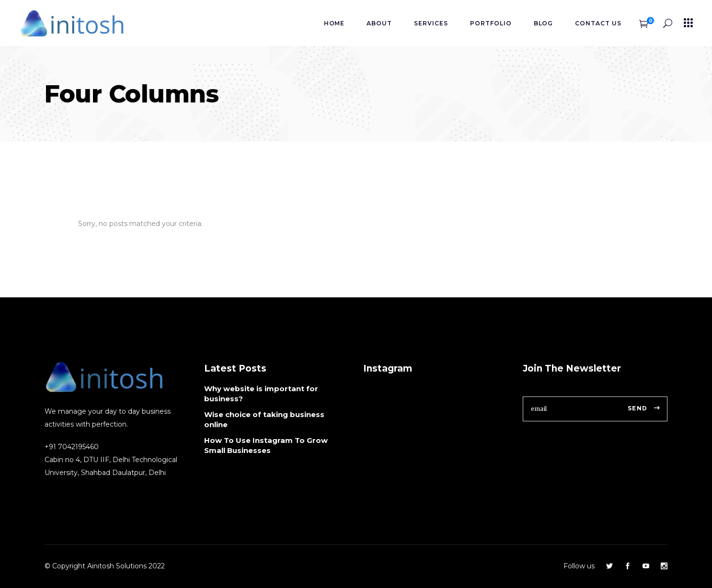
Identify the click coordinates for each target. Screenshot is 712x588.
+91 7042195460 (72, 447)
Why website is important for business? (261, 394)
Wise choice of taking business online (264, 419)
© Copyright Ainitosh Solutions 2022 (105, 566)
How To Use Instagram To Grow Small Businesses (266, 445)
